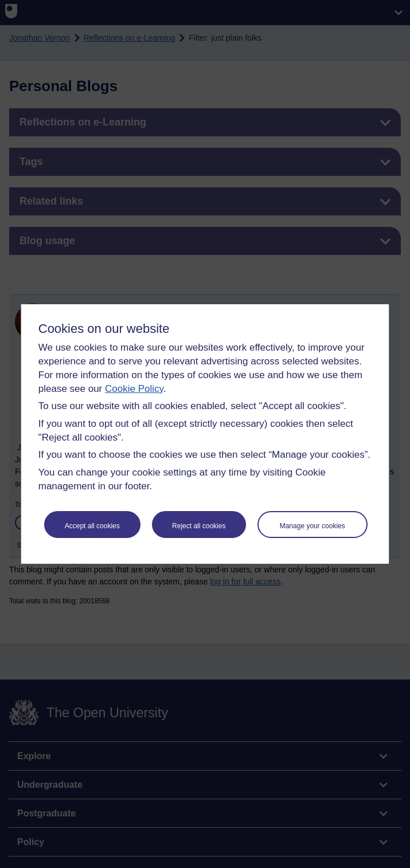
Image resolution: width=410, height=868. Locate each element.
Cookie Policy (134, 389)
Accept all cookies (92, 526)
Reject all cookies (199, 526)
